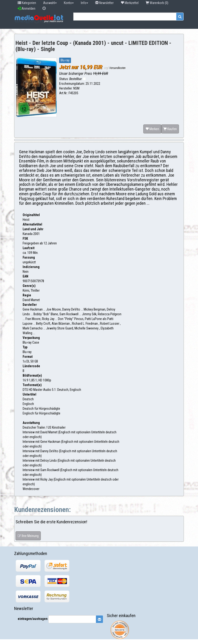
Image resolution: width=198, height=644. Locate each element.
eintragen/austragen (33, 619)
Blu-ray (65, 60)
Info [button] (85, 3)
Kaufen (170, 129)
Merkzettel (130, 3)
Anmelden (27, 9)
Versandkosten (118, 68)
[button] (44, 9)
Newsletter (104, 3)
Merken (152, 129)
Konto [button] (69, 3)
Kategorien (27, 3)
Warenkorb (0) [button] (157, 3)
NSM (76, 88)
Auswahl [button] (50, 3)
